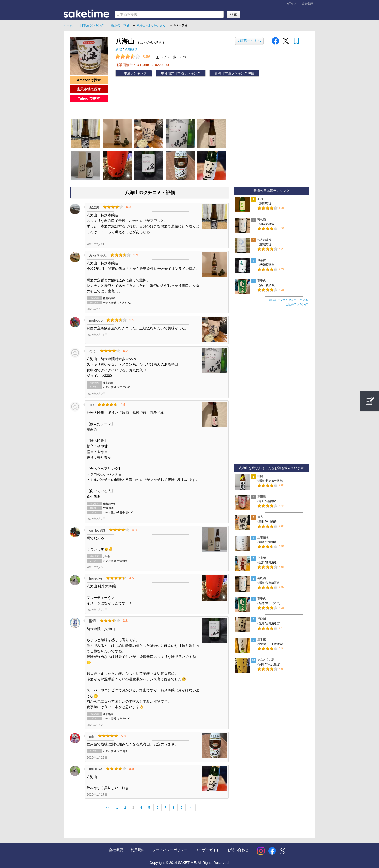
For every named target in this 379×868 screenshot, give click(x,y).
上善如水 (263, 537)
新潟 (119, 50)
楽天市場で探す (89, 89)
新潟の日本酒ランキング (271, 191)
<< (108, 808)
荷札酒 (262, 219)
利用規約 (138, 850)
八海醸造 (131, 50)
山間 (260, 476)
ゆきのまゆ (264, 240)
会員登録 (307, 3)
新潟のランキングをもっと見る (288, 300)
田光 (260, 517)
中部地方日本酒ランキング (181, 73)
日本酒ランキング (134, 73)
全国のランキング (297, 304)
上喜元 (262, 558)
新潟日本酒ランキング (231, 73)
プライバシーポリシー (170, 850)
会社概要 (116, 850)
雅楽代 (262, 260)
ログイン (291, 3)
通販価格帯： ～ (142, 65)
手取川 (262, 619)
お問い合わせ (238, 850)
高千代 (262, 281)
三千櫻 (262, 639)
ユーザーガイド (207, 850)
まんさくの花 (266, 660)
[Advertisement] (271, 388)
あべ (260, 199)
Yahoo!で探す (89, 98)
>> (191, 808)
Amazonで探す (89, 80)
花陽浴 (262, 497)
